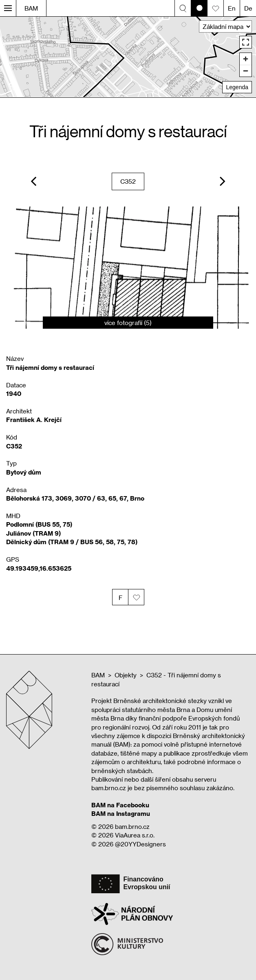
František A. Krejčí (34, 420)
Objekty (126, 675)
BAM (31, 8)
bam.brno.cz (132, 826)
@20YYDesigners (140, 844)
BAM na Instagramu (121, 813)
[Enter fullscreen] (246, 42)
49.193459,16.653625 (39, 568)
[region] (128, 57)
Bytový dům (24, 472)
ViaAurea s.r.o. (135, 835)
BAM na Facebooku (120, 805)
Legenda (237, 87)
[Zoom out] (246, 71)
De (248, 8)
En (232, 8)
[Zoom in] (246, 59)
